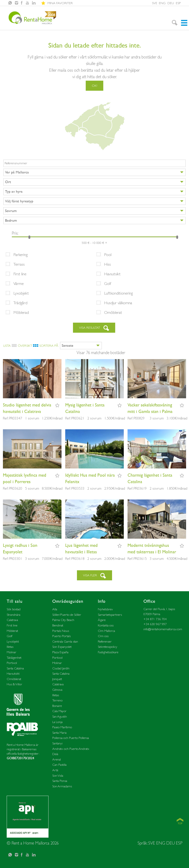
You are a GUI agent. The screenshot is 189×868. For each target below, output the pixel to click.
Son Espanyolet (62, 647)
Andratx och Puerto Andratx (71, 749)
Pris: (15, 233)
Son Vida (58, 776)
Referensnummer (16, 163)
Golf (108, 283)
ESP (178, 3)
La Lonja (57, 722)
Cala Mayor (59, 711)
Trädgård (20, 303)
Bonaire (57, 706)
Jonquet (57, 679)
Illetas (10, 647)
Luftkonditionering (118, 293)
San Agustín (60, 716)
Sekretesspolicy (108, 647)
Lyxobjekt (21, 293)
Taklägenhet (14, 658)
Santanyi (57, 743)
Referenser (105, 641)
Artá (55, 770)
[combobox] (94, 172)
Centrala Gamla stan (65, 641)
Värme (19, 283)
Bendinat (58, 625)
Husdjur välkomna (118, 303)
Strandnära (13, 615)
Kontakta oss (106, 625)
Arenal (57, 759)
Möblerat (12, 631)
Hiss (107, 264)
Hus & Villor (14, 684)
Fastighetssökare (108, 652)
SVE (155, 3)
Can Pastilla (59, 765)
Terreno (57, 700)
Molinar (11, 652)
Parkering (20, 255)
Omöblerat (113, 312)
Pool (108, 255)
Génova (57, 690)
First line (20, 274)
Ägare (102, 620)
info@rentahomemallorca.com (163, 629)
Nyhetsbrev (105, 609)
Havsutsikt (112, 274)
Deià (55, 754)
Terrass (19, 264)
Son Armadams (62, 786)
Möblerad (21, 312)
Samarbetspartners (110, 615)
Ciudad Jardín (61, 668)
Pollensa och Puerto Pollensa (71, 738)
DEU (171, 3)
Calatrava (12, 620)
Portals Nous (61, 631)
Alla (55, 609)
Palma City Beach (63, 620)
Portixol (12, 663)
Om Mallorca (106, 631)
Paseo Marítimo (62, 727)
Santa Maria (59, 733)
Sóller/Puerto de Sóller (67, 615)
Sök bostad (14, 609)
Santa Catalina (15, 668)
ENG (162, 3)
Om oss (103, 636)
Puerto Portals (61, 636)
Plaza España (60, 652)
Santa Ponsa (60, 781)
